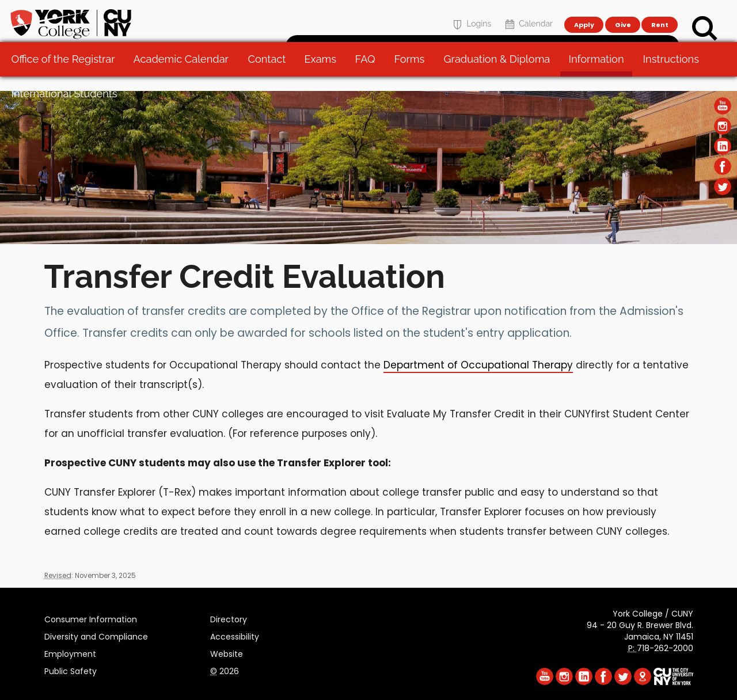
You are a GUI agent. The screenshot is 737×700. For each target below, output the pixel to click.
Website (227, 652)
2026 (225, 669)
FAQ (368, 75)
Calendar (528, 15)
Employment (70, 652)
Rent (660, 15)
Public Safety (71, 669)
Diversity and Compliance (96, 635)
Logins (471, 15)
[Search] (705, 29)
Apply (584, 15)
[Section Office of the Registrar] (368, 241)
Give (622, 15)
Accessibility (235, 635)
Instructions (674, 75)
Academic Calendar (184, 75)
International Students (67, 109)
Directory (229, 618)
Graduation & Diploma (500, 75)
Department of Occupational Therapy (478, 365)
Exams (324, 75)
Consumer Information (91, 618)
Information (599, 75)
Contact (269, 75)
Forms (413, 75)
